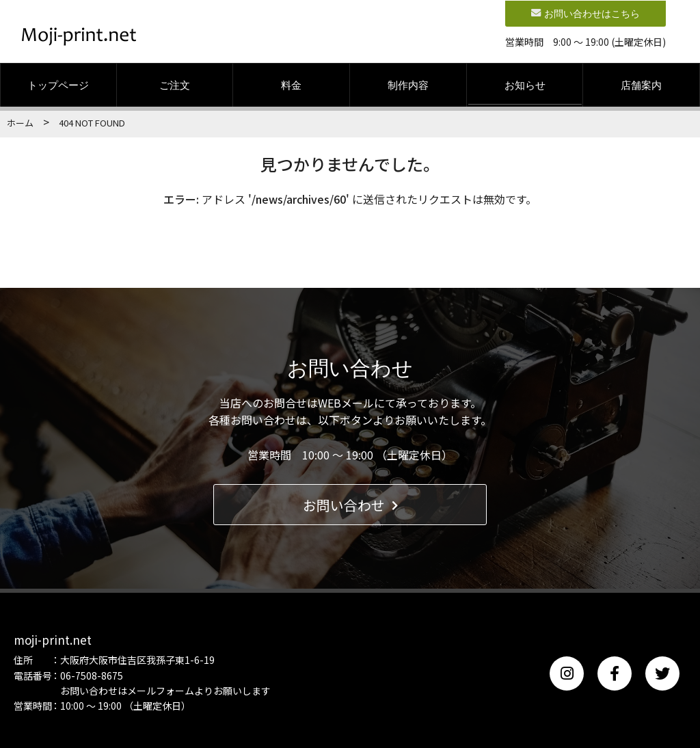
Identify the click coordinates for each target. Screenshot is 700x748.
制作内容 (408, 85)
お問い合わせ (350, 504)
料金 (291, 85)
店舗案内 (641, 85)
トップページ (58, 85)
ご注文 (175, 85)
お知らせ (525, 85)
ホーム (20, 123)
